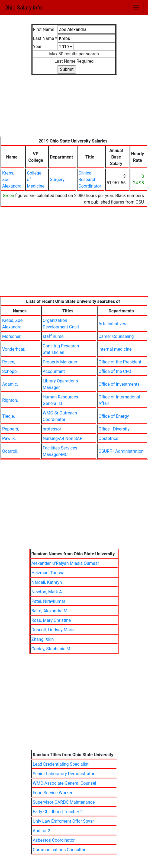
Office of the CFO (115, 371)
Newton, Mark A (47, 592)
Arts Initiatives (112, 324)
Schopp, (10, 371)
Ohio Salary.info (23, 8)
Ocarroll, (10, 451)
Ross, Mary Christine (51, 620)
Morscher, (12, 336)
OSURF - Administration (121, 451)
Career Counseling (116, 336)
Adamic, (10, 384)
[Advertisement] (74, 109)
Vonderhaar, (14, 349)
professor (52, 429)
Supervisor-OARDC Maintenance (64, 802)
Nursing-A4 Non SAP (62, 438)
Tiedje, (8, 416)
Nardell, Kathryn (47, 582)
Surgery (57, 180)
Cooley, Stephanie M (51, 649)
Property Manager (60, 362)
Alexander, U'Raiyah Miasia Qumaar (65, 563)
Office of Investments (119, 384)
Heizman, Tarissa (48, 573)
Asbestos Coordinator (54, 840)
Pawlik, (9, 438)
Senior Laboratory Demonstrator (64, 774)
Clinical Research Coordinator (90, 180)
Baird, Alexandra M (49, 611)
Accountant (54, 371)
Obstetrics (108, 438)
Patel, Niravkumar (48, 601)
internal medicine (115, 349)
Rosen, (9, 362)
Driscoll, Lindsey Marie (53, 630)
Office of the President (120, 362)
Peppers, (11, 429)
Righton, (10, 400)
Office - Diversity (114, 429)
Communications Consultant (60, 850)
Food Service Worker (53, 793)
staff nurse (53, 336)
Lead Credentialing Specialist (61, 764)
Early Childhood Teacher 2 (58, 812)
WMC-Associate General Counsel (65, 783)
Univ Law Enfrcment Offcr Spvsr (63, 821)
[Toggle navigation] (136, 8)
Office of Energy (114, 416)
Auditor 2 (42, 831)
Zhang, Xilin (43, 639)
